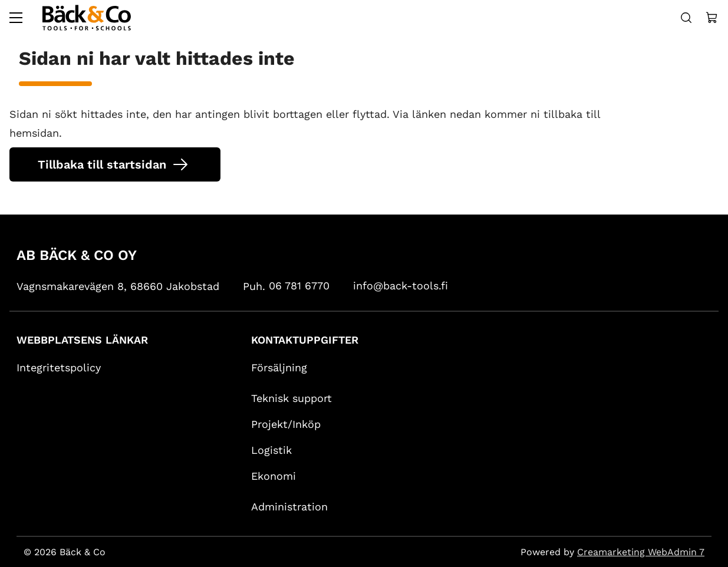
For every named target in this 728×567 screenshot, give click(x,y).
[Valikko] (16, 18)
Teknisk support (291, 398)
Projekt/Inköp (286, 424)
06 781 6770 (299, 286)
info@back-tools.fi (401, 286)
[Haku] (686, 18)
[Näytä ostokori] (712, 18)
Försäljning (279, 367)
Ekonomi (274, 476)
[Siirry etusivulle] (87, 18)
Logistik (271, 450)
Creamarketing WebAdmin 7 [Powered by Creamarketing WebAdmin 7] (641, 552)
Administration (289, 507)
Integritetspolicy (59, 367)
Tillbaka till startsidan (102, 164)
